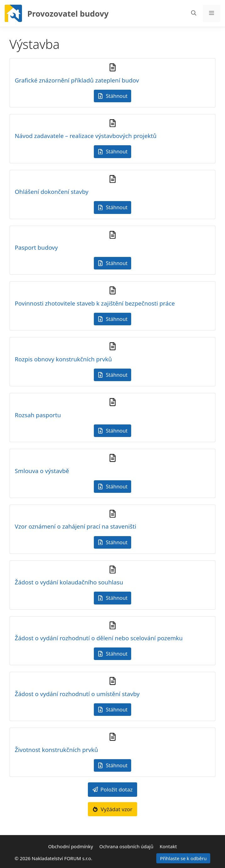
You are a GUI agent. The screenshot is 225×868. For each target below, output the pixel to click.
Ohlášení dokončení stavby (52, 192)
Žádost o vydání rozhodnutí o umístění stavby (77, 694)
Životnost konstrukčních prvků (56, 750)
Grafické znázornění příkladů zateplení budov (77, 80)
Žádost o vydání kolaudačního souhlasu (69, 582)
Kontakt (168, 846)
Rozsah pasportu (38, 415)
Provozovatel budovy (68, 13)
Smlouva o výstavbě (42, 471)
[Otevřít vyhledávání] (194, 13)
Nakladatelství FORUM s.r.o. (62, 858)
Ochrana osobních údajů (126, 846)
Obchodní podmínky (70, 846)
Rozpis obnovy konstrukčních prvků (63, 359)
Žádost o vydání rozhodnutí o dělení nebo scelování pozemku (99, 638)
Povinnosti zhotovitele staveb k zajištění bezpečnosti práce (95, 303)
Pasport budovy (36, 247)
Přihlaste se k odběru (183, 858)
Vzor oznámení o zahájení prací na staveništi (75, 526)
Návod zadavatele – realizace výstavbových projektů (86, 136)
